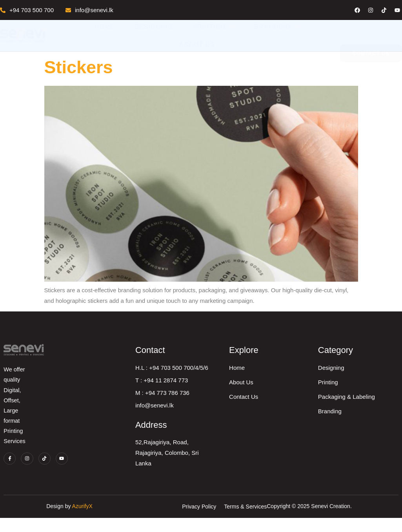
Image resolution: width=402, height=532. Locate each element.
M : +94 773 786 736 (216, 400)
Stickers (79, 67)
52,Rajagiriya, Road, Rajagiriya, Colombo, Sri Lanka (221, 460)
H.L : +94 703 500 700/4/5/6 (226, 375)
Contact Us (304, 404)
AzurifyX (214, 521)
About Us (197, 44)
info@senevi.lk (89, 10)
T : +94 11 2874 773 (216, 387)
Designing (154, 27)
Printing (213, 26)
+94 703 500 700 (27, 10)
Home (105, 27)
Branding (277, 26)
